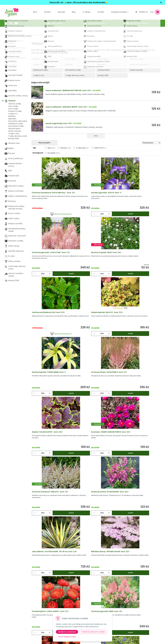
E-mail (110, 610)
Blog (44, 616)
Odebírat (116, 633)
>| (157, 567)
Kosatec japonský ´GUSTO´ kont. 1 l (93, 195)
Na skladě (54, 153)
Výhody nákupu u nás (78, 601)
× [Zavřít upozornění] (161, 2)
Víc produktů (96, 558)
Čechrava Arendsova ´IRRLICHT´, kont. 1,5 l (96, 391)
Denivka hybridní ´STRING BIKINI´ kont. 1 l (52, 325)
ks (87, 216)
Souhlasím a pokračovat (67, 632)
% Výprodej (82, 148)
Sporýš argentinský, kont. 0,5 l (59, 123)
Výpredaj (46, 611)
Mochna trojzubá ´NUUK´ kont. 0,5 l (49, 260)
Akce (35, 12)
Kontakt (46, 621)
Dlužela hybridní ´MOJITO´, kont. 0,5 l (136, 260)
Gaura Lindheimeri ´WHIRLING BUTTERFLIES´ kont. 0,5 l (68, 90)
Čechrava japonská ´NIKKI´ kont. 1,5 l (50, 521)
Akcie (45, 601)
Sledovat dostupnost (53, 216)
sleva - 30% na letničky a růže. (80, 2)
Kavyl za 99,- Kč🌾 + (58, 2)
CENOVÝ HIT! (100, 148)
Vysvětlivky (73, 606)
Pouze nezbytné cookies (67, 637)
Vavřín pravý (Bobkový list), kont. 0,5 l (94, 260)
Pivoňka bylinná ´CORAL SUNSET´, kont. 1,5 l (139, 456)
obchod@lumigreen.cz (17, 616)
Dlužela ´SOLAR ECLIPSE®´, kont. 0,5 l (136, 325)
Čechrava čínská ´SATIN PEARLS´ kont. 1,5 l (95, 325)
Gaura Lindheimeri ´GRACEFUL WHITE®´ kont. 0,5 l (66, 107)
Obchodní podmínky (77, 611)
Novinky (47, 12)
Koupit (105, 216)
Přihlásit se (143, 12)
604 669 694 (13, 614)
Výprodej (61, 12)
